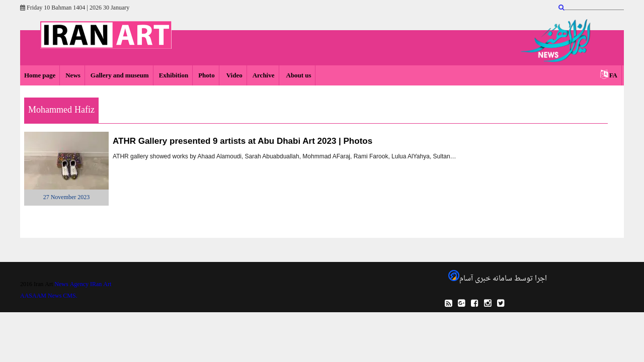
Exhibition (174, 76)
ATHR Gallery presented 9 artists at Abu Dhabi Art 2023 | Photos (243, 141)
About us (298, 76)
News (73, 76)
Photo (207, 76)
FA (613, 76)
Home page (40, 76)
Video (234, 76)
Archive (264, 76)
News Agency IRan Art (83, 285)
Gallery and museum (120, 76)
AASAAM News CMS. (49, 296)
